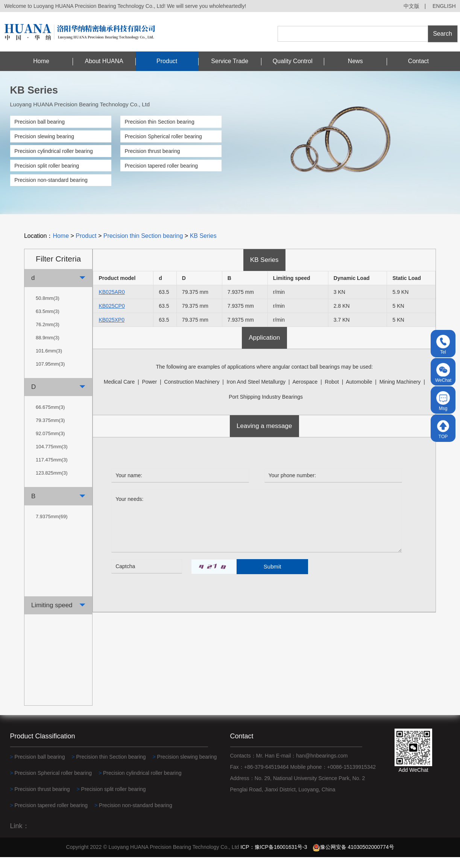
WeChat (443, 373)
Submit (273, 577)
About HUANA (104, 61)
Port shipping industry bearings (266, 408)
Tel (443, 345)
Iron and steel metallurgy (256, 393)
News (355, 61)
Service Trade (230, 61)
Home (41, 61)
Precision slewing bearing (44, 136)
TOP (443, 429)
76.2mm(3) (48, 335)
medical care (119, 393)
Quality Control (293, 61)
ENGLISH (444, 6)
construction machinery (192, 393)
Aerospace (305, 393)
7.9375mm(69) (52, 527)
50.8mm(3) (48, 309)
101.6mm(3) (49, 362)
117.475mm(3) (52, 471)
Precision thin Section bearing (159, 122)
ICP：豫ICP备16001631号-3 (274, 858)
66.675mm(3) (50, 418)
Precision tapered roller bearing (161, 166)
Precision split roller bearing (47, 166)
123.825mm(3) (52, 484)
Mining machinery (400, 393)
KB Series (203, 247)
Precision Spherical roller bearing (163, 136)
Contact (418, 61)
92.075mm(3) (50, 445)
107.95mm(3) (50, 375)
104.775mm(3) (52, 458)
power (149, 393)
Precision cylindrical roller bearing (54, 151)
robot (332, 393)
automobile (359, 393)
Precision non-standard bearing (51, 180)
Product (167, 61)
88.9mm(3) (48, 349)
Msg (443, 401)
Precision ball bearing (39, 122)
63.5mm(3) (48, 322)
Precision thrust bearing (152, 151)
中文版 (411, 6)
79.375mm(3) (50, 432)
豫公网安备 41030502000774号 (353, 858)
